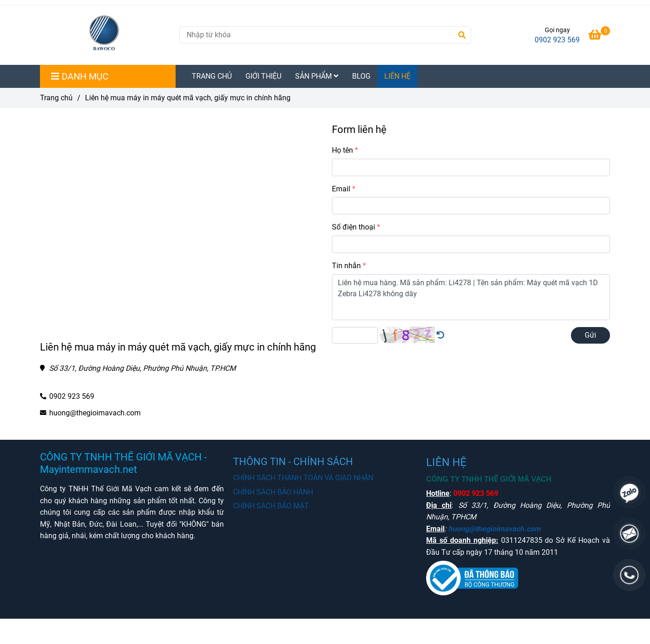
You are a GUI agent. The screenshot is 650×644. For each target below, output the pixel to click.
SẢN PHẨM (317, 76)
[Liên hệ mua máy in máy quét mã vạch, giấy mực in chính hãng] (106, 35)
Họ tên (342, 150)
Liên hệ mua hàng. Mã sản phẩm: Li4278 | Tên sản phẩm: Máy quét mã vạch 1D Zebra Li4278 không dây (471, 297)
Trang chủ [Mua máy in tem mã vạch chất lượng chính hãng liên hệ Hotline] (56, 98)
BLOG (361, 76)
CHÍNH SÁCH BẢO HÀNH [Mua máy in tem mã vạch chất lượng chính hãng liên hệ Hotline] (273, 492)
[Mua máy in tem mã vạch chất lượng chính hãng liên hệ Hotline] (599, 36)
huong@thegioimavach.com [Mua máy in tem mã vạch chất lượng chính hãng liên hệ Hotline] (95, 413)
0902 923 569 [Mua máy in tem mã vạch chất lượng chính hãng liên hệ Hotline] (557, 40)
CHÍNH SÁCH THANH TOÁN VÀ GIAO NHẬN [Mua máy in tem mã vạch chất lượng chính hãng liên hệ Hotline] (303, 478)
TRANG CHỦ (212, 76)
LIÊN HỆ (397, 76)
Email (341, 189)
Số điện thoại (354, 227)
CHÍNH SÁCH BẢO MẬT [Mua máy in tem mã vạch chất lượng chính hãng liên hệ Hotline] (271, 506)
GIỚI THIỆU (263, 76)
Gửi (590, 335)
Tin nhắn (346, 266)
